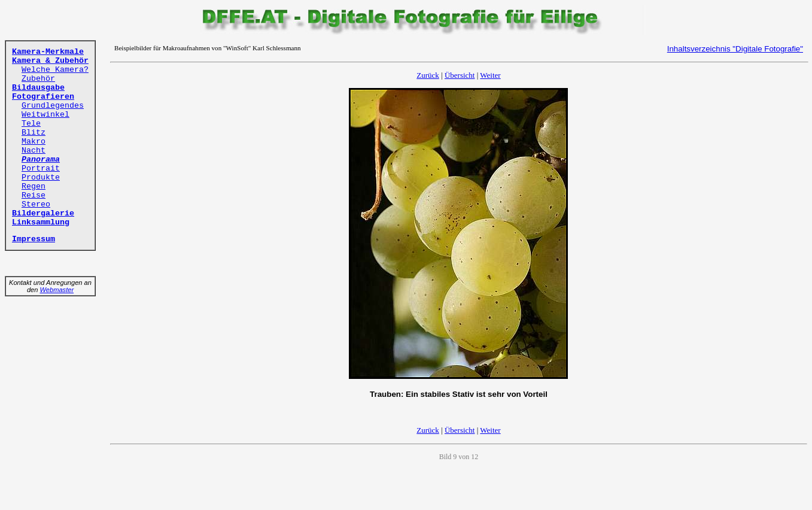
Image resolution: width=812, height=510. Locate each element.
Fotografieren (43, 97)
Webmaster (57, 290)
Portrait (41, 169)
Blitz (34, 133)
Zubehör (38, 79)
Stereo (36, 204)
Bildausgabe (38, 88)
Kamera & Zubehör (50, 61)
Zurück (428, 75)
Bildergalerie (43, 213)
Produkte (41, 177)
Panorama (41, 160)
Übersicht (460, 75)
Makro (34, 142)
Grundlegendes (53, 106)
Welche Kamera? (55, 70)
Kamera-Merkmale (48, 52)
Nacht (34, 151)
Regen (34, 186)
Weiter (490, 75)
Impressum (34, 239)
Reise (34, 195)
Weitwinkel (45, 115)
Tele (31, 124)
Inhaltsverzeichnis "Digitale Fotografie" (735, 49)
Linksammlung (41, 222)
